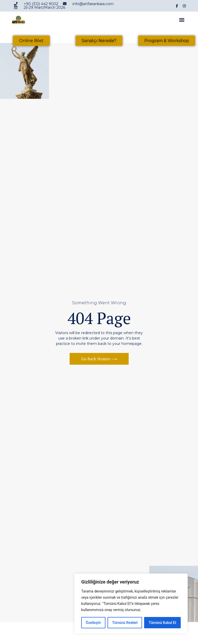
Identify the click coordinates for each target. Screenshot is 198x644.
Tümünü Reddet (125, 623)
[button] (182, 21)
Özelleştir (93, 623)
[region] (131, 604)
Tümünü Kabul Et (162, 623)
